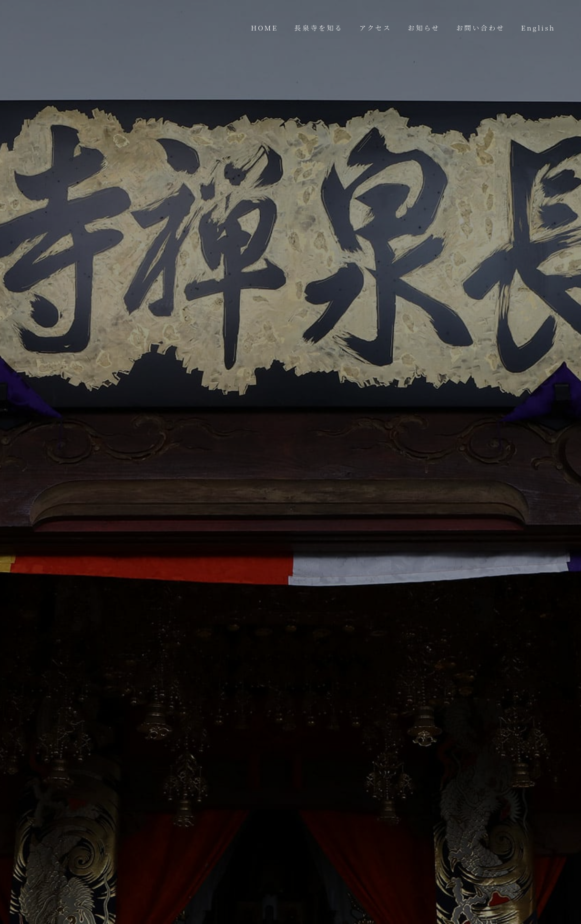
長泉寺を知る (319, 28)
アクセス (376, 28)
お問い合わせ (480, 28)
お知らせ (424, 28)
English (538, 28)
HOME (265, 28)
